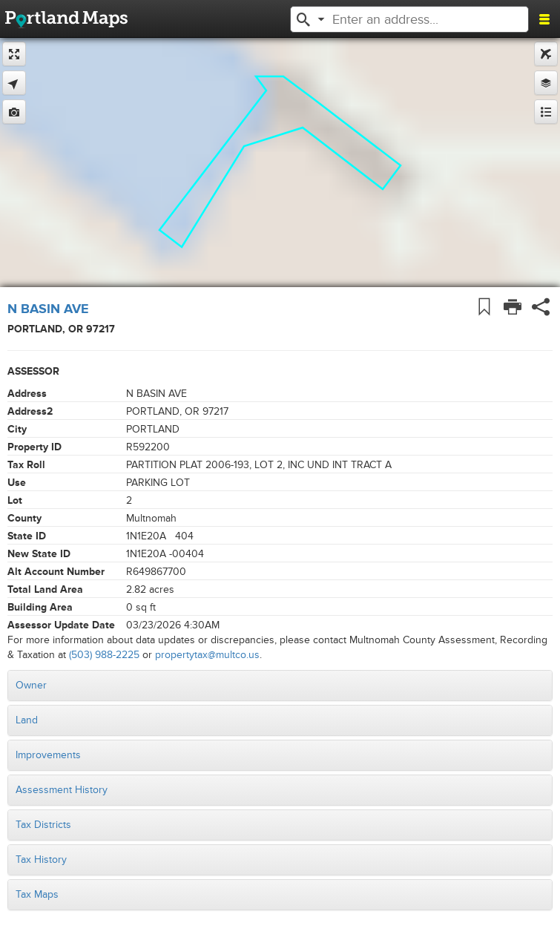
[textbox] (415, 19)
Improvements (48, 755)
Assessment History (62, 790)
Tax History (41, 860)
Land (27, 720)
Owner (31, 685)
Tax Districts (43, 825)
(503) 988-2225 (104, 655)
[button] (303, 18)
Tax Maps (37, 894)
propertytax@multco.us (207, 655)
